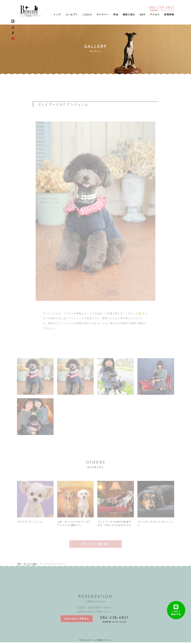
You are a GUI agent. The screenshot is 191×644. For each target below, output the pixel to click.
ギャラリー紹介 (30, 565)
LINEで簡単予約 (176, 605)
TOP (19, 565)
